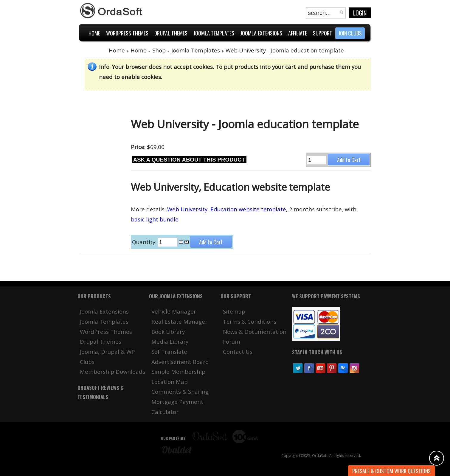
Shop (159, 50)
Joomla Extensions (104, 311)
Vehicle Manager (174, 311)
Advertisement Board (180, 362)
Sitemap (234, 311)
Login (360, 13)
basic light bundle (155, 219)
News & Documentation (255, 332)
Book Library (168, 332)
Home (117, 50)
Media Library (170, 341)
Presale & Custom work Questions (391, 471)
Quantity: (145, 242)
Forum (232, 341)
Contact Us (238, 352)
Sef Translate (169, 352)
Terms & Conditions (250, 321)
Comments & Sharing (180, 392)
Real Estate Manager (179, 321)
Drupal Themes (101, 341)
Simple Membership (178, 372)
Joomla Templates (196, 50)
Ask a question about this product (189, 160)
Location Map (170, 382)
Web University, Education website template (227, 209)
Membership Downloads (113, 372)
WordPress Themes (106, 332)
